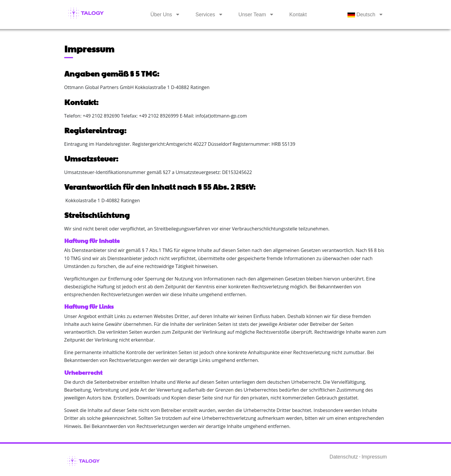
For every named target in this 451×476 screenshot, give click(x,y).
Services (205, 15)
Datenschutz (344, 457)
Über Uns (161, 15)
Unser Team (252, 15)
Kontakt (298, 15)
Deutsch (361, 15)
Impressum (374, 457)
